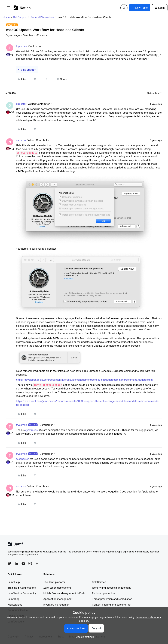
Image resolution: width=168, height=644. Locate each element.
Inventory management (57, 605)
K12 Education (27, 70)
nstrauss (21, 140)
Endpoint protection (103, 593)
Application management (58, 599)
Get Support (20, 17)
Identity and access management (111, 588)
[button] (9, 8)
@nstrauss (31, 430)
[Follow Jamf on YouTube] (23, 563)
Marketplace (15, 605)
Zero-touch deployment (57, 588)
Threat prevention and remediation (112, 599)
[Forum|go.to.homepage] (22, 8)
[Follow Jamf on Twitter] (10, 563)
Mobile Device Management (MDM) (64, 593)
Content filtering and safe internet (112, 605)
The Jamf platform (54, 582)
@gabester (22, 459)
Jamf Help (14, 582)
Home (6, 17)
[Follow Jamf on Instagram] (30, 563)
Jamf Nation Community (22, 593)
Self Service (99, 582)
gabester (21, 104)
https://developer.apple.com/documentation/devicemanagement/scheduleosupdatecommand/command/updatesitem (84, 380)
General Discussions (42, 17)
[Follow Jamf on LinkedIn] (16, 563)
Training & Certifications (22, 588)
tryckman (22, 46)
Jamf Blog (14, 599)
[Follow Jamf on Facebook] (37, 563)
